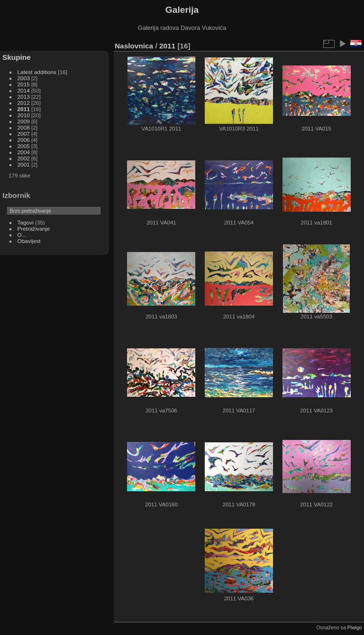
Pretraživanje (34, 229)
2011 (24, 109)
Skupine (17, 57)
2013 (24, 97)
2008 (24, 127)
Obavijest (29, 241)
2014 (24, 90)
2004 (24, 152)
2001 (24, 164)
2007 (24, 134)
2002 (24, 158)
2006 (24, 140)
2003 (24, 78)
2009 (24, 121)
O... (22, 235)
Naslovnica (134, 46)
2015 (24, 84)
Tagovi (26, 222)
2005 (24, 146)
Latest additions (37, 72)
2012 (24, 103)
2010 (24, 115)
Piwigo (355, 627)
